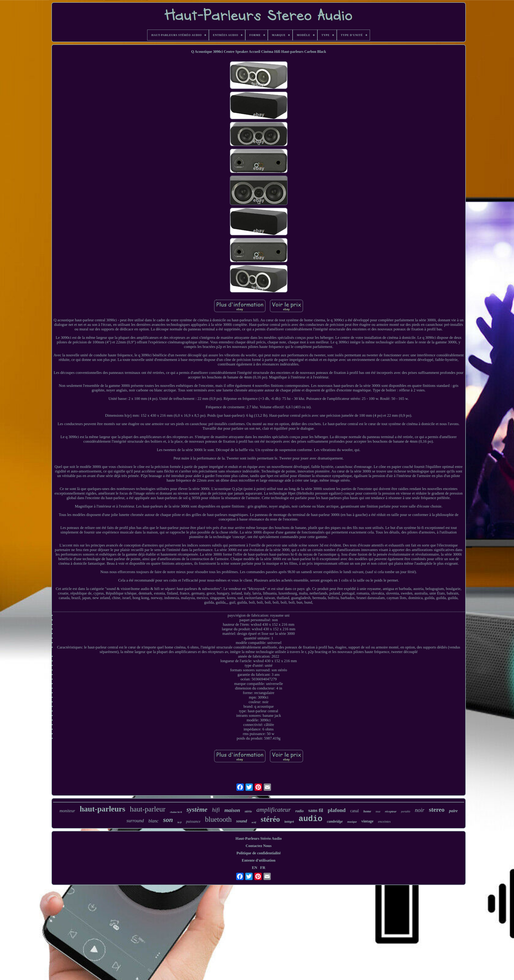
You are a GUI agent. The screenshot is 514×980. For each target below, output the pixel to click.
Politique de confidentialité (259, 853)
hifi (216, 810)
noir (420, 810)
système (197, 809)
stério (248, 811)
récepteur (391, 811)
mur (378, 811)
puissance (193, 821)
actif (254, 822)
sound (242, 821)
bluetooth (218, 819)
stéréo (270, 819)
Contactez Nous (259, 846)
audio (310, 819)
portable (406, 812)
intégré (289, 822)
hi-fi (180, 822)
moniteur (67, 811)
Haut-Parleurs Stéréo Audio (259, 838)
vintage (367, 821)
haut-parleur (147, 809)
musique (352, 822)
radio (300, 811)
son (168, 820)
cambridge (335, 821)
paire (453, 811)
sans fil (316, 810)
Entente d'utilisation (259, 860)
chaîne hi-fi (176, 812)
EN (255, 868)
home (367, 811)
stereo (437, 810)
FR (263, 868)
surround (135, 821)
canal (354, 811)
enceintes (384, 822)
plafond (337, 810)
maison (232, 810)
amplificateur (274, 810)
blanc (153, 821)
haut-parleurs (102, 809)
